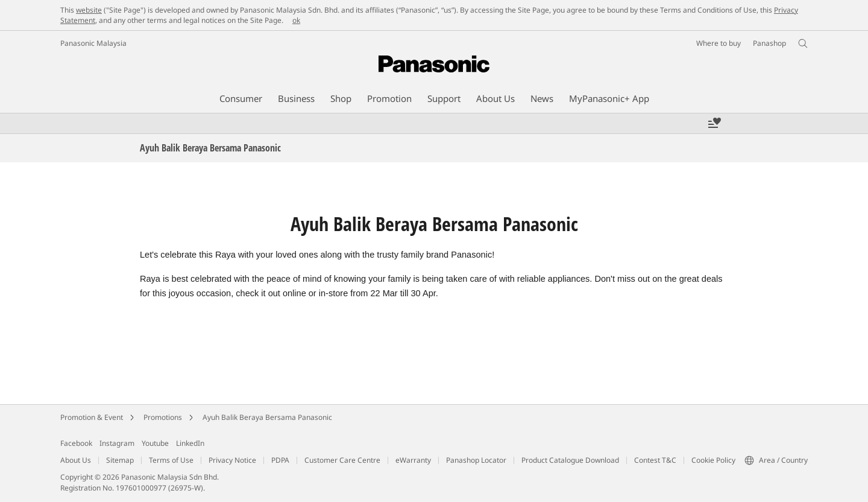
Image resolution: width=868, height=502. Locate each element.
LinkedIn (190, 443)
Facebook (76, 443)
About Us (76, 460)
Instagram (117, 443)
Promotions (163, 417)
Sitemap (120, 460)
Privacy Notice (232, 460)
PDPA (280, 460)
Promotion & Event (92, 417)
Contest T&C (655, 460)
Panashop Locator (476, 460)
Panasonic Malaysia (93, 43)
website (89, 10)
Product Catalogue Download (570, 460)
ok (296, 20)
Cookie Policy (713, 460)
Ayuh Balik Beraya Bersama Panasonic (267, 417)
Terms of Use (171, 460)
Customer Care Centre (342, 460)
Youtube (155, 443)
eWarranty (413, 460)
